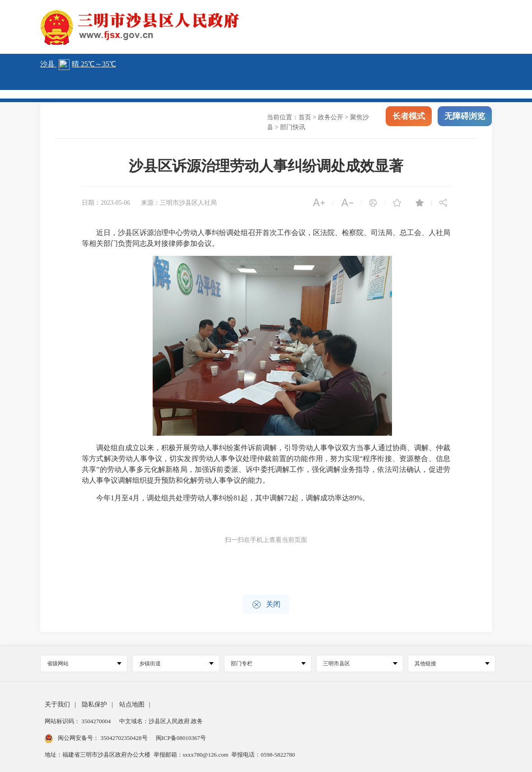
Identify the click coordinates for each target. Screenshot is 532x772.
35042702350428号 (124, 738)
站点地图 (132, 704)
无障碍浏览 (465, 118)
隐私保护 (94, 704)
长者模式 (409, 118)
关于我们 (57, 704)
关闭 (266, 605)
